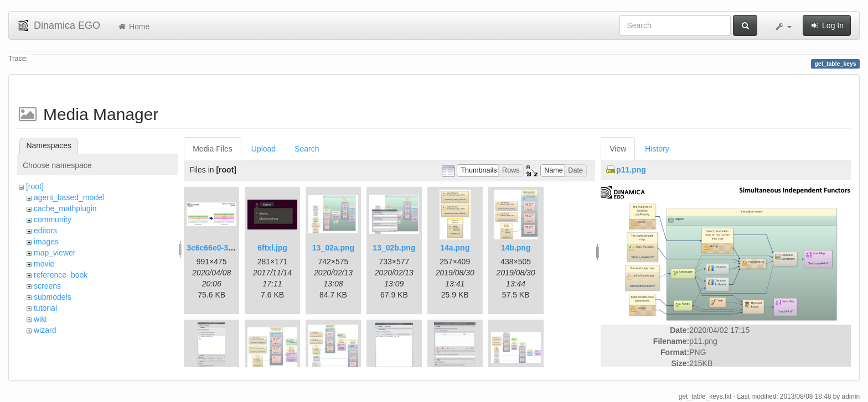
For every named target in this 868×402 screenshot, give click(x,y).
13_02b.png (394, 248)
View (618, 149)
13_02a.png (333, 248)
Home (133, 27)
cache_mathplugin (65, 208)
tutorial (45, 308)
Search (307, 149)
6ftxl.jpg (272, 248)
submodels (53, 297)
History (657, 149)
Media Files (213, 149)
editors (45, 231)
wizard (45, 330)
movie (44, 264)
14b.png (516, 248)
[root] (35, 186)
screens (47, 286)
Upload (263, 149)
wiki (40, 319)
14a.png (455, 248)
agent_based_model (69, 197)
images (46, 242)
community (53, 220)
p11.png (631, 170)
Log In (827, 25)
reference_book (61, 275)
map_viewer (55, 253)
